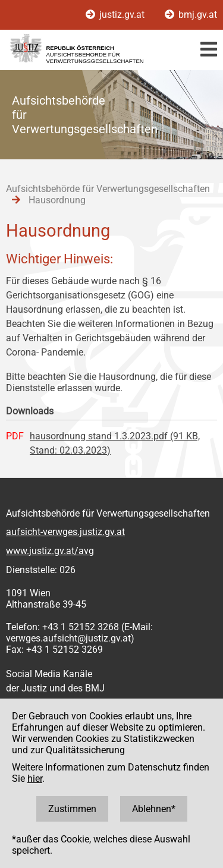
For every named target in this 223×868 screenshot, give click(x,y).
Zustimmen (72, 809)
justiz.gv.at (116, 15)
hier (35, 779)
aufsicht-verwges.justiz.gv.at (65, 532)
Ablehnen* (154, 809)
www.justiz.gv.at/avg (50, 551)
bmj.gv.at (191, 15)
